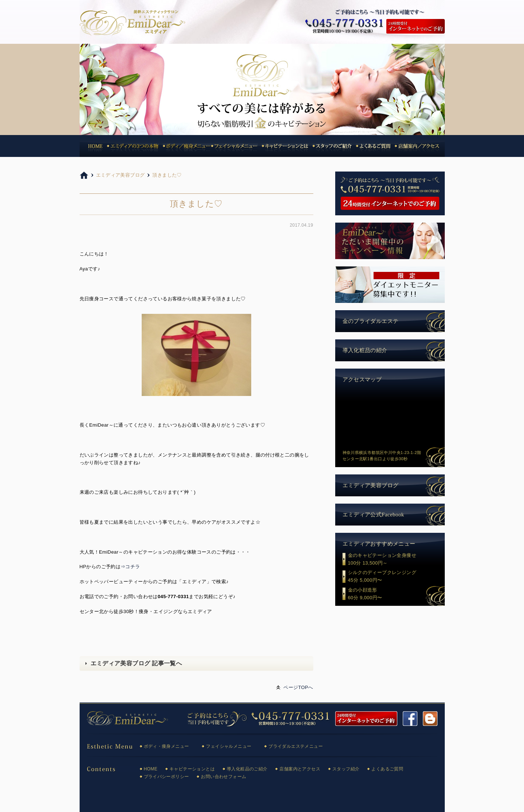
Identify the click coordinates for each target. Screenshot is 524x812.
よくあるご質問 (387, 769)
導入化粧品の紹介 (365, 350)
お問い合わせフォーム (223, 777)
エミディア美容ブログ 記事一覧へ (136, 663)
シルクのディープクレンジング (396, 577)
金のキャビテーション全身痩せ (396, 560)
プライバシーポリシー (167, 777)
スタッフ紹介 (346, 769)
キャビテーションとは (192, 769)
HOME (151, 769)
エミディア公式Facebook (373, 515)
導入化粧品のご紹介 (247, 769)
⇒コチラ (130, 567)
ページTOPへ (298, 687)
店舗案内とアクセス (300, 769)
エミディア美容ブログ (371, 485)
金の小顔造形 (396, 594)
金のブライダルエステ (371, 321)
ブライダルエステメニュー (296, 746)
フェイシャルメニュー (229, 746)
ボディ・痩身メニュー (167, 746)
